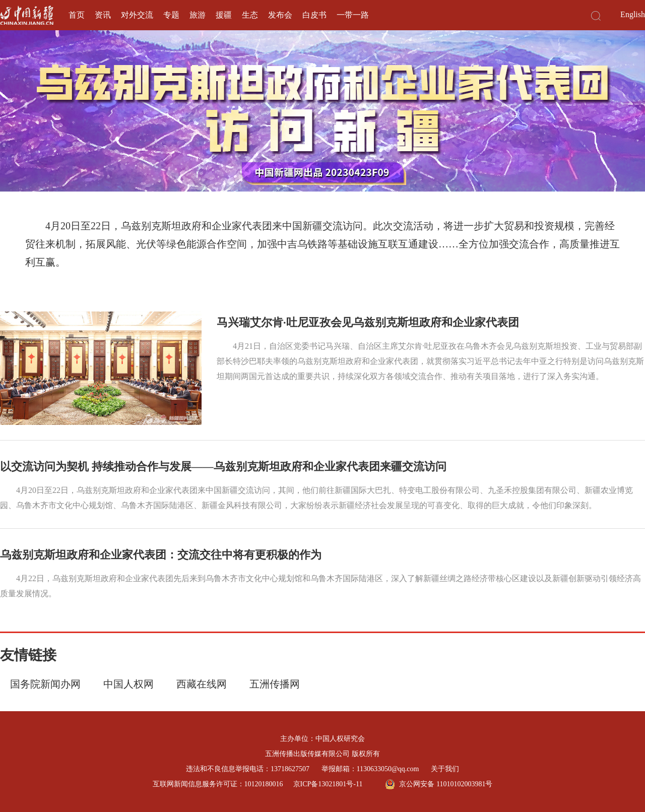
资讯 (103, 15)
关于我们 (445, 769)
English (633, 14)
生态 (250, 15)
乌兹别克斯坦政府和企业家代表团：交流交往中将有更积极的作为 (161, 555)
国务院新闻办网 (45, 684)
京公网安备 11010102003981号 (439, 784)
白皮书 (314, 15)
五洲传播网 (275, 684)
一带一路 (353, 15)
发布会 (280, 15)
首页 (77, 15)
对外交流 (137, 15)
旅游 (198, 15)
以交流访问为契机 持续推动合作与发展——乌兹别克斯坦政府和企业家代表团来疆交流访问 (223, 466)
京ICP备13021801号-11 (328, 784)
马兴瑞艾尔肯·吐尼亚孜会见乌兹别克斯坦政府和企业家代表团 (368, 322)
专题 (171, 15)
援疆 (224, 15)
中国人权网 (128, 684)
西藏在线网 (202, 684)
